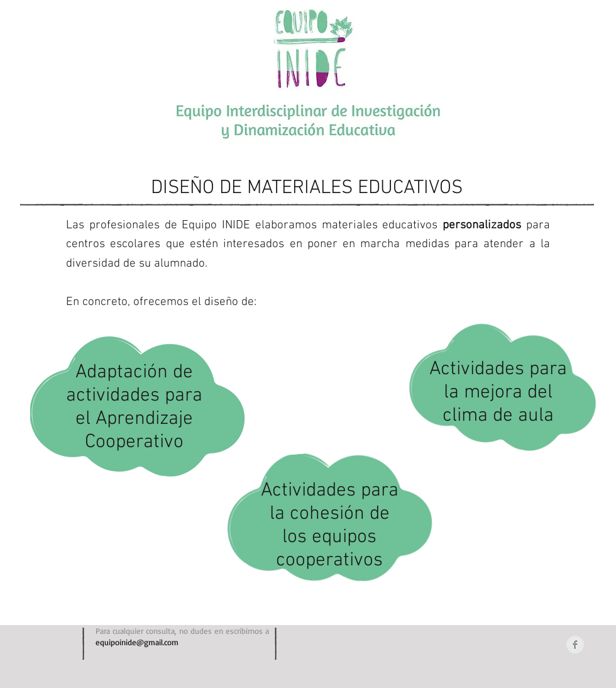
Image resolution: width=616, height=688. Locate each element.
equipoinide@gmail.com (137, 642)
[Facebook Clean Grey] (575, 645)
